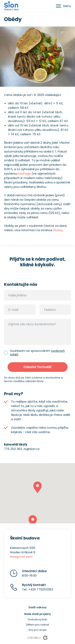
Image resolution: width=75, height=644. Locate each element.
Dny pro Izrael (37, 630)
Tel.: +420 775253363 (37, 587)
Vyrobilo (38, 638)
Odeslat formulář (37, 367)
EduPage (24, 173)
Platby (58, 230)
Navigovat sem (21, 557)
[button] (37, 487)
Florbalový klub (37, 619)
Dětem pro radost (37, 625)
